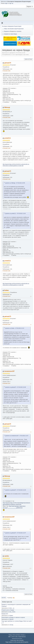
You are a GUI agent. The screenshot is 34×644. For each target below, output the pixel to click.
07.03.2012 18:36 (6, 568)
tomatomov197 (9, 371)
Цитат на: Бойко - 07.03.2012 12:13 (15, 328)
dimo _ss (12, 608)
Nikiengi (7, 107)
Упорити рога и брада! (8, 610)
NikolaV (11, 619)
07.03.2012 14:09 (6, 529)
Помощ (10, 635)
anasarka (19, 31)
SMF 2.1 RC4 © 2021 (13, 637)
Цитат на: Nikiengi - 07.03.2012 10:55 (15, 183)
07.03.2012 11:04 (6, 148)
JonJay (11, 625)
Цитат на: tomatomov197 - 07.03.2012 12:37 (17, 436)
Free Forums (19, 639)
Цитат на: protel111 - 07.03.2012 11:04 (15, 213)
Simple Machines (22, 637)
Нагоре (4, 598)
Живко (11, 616)
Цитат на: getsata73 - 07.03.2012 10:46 (16, 387)
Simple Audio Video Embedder (17, 640)
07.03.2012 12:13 (6, 296)
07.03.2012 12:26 (6, 324)
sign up (11, 3)
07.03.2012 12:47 (6, 432)
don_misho (12, 612)
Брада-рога (5, 614)
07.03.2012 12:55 (6, 486)
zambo (7, 556)
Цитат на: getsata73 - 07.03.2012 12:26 (16, 490)
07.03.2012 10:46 (6, 71)
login (6, 3)
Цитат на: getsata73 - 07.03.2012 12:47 (16, 533)
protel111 (7, 138)
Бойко (6, 290)
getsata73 (8, 63)
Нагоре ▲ (23, 635)
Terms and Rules (16, 635)
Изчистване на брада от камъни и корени (13, 617)
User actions (28, 59)
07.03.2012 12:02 (6, 271)
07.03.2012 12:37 (6, 383)
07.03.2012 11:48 (6, 179)
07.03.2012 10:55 (6, 117)
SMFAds (14, 639)
